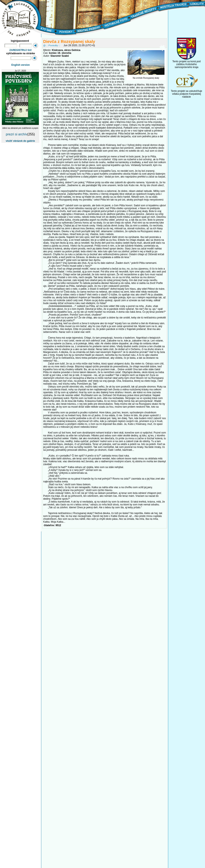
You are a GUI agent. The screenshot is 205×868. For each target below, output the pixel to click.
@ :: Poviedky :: (52, 45)
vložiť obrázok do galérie (20, 141)
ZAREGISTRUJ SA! (21, 50)
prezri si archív (16, 134)
